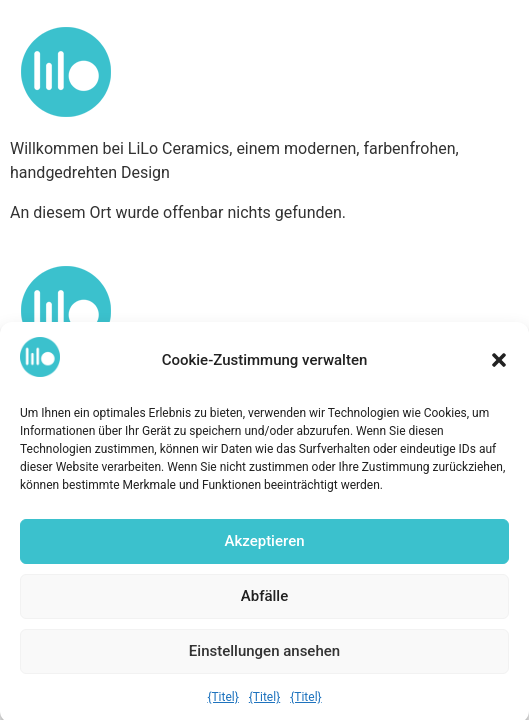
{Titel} (222, 703)
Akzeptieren (264, 547)
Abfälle (264, 602)
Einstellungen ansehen (264, 657)
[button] (499, 366)
